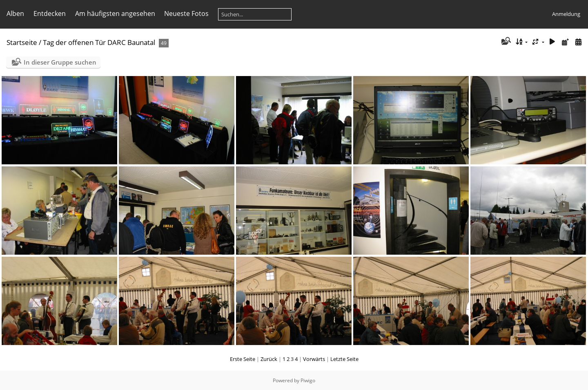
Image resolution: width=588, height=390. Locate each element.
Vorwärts (314, 359)
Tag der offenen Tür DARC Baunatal (99, 42)
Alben (15, 13)
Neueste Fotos (186, 13)
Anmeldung (566, 14)
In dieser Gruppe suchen (60, 62)
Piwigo (308, 380)
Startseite (22, 42)
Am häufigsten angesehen (115, 13)
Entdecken (50, 13)
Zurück (269, 359)
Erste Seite (243, 359)
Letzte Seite (344, 359)
